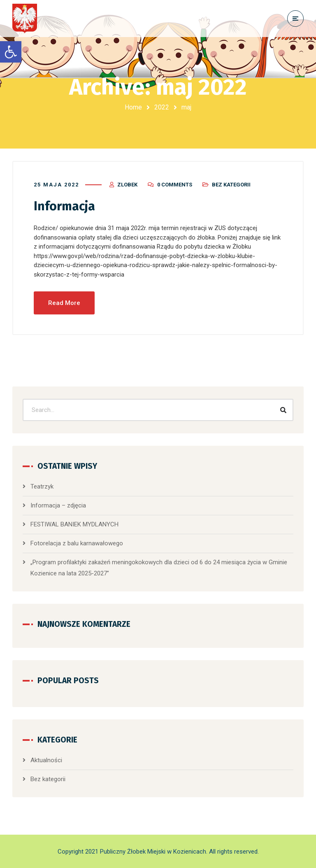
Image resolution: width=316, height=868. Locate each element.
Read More (64, 303)
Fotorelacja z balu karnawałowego (77, 543)
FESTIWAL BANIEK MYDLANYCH (74, 524)
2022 (162, 107)
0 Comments (175, 185)
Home (133, 107)
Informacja (64, 206)
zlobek (127, 185)
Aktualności (46, 760)
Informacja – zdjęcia (58, 505)
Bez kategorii (231, 185)
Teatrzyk (42, 486)
